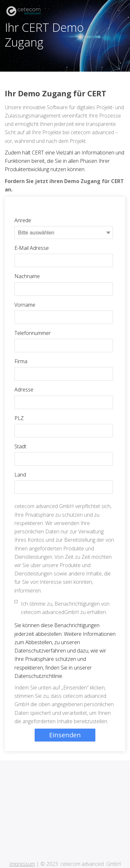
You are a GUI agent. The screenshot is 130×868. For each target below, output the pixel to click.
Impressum (22, 832)
